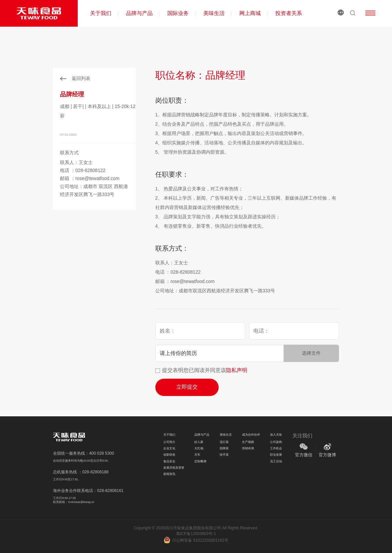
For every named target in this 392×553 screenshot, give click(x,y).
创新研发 (169, 455)
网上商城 (250, 13)
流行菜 (224, 442)
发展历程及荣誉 (174, 468)
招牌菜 (224, 448)
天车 (197, 455)
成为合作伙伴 (251, 435)
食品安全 (169, 461)
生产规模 (248, 442)
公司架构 (276, 442)
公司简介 (169, 442)
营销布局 (248, 448)
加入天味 (276, 435)
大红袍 (199, 448)
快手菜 (224, 455)
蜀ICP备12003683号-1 (196, 534)
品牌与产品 (139, 13)
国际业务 (178, 13)
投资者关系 (289, 13)
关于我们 (101, 13)
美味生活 (214, 13)
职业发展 (276, 455)
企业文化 (169, 448)
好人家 (199, 442)
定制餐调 (200, 461)
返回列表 (81, 78)
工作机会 (276, 448)
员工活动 (276, 461)
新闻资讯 (169, 474)
